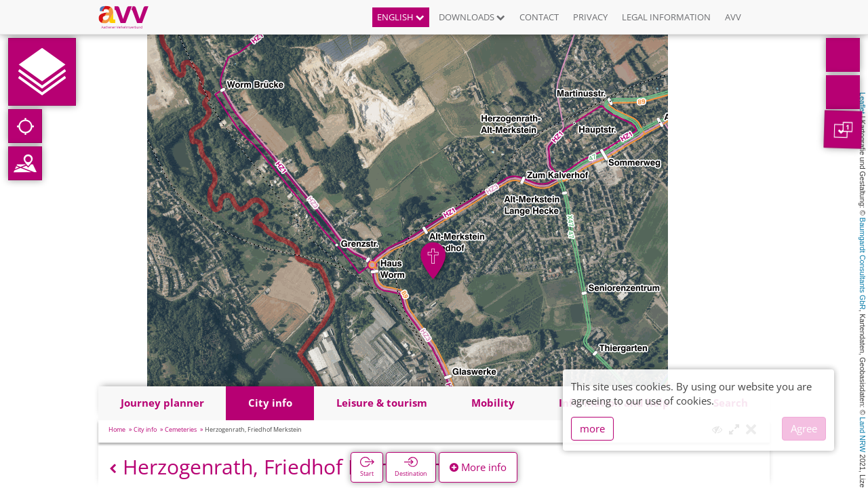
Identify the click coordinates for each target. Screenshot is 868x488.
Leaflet (863, 103)
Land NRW (863, 434)
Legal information (666, 17)
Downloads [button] (472, 17)
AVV (733, 17)
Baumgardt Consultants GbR (863, 264)
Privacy (590, 17)
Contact (539, 17)
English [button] (401, 17)
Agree (804, 428)
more (592, 428)
